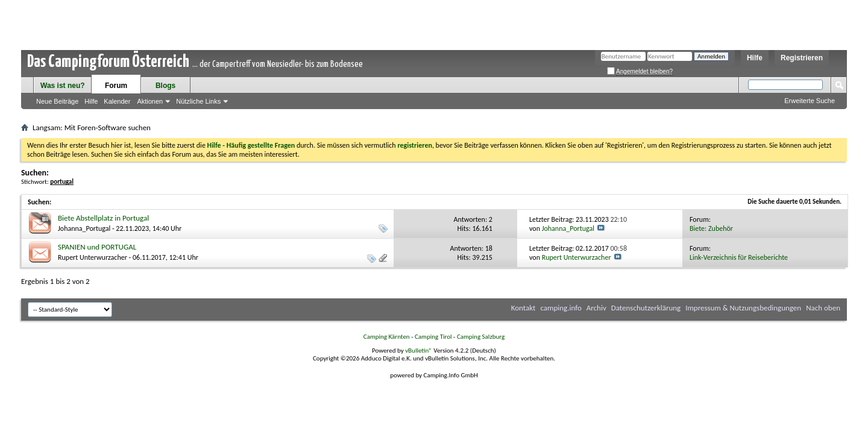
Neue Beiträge (57, 101)
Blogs (165, 86)
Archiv (596, 308)
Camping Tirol (433, 337)
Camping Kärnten (387, 337)
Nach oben (823, 308)
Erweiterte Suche (810, 101)
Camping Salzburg (481, 337)
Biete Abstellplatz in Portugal (103, 218)
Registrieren (802, 58)
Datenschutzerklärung (646, 308)
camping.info (561, 308)
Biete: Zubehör (711, 228)
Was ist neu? (63, 86)
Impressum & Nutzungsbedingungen (743, 308)
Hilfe (755, 58)
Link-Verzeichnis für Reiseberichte (739, 257)
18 (489, 248)
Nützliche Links (198, 101)
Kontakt (524, 308)
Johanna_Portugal (84, 228)
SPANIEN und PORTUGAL (97, 247)
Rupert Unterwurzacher (93, 257)
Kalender (117, 101)
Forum (116, 86)
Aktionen (150, 101)
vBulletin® (419, 351)
